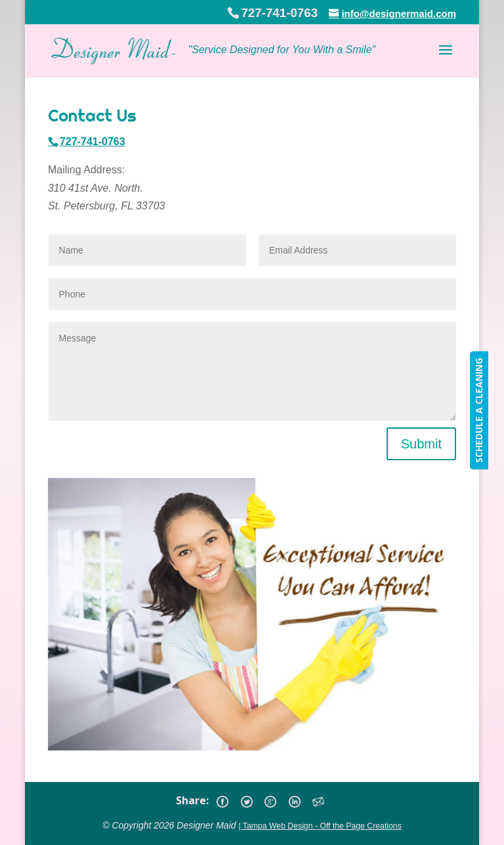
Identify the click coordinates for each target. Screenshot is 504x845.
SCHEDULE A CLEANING (479, 410)
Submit (421, 444)
